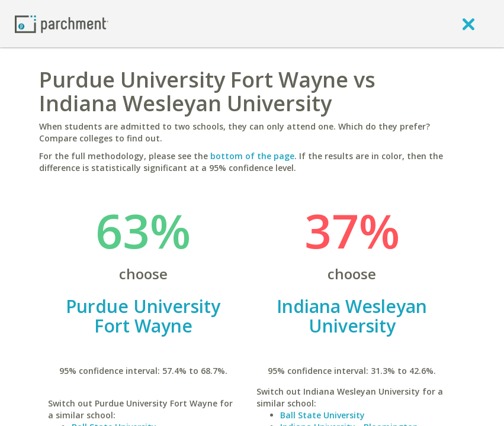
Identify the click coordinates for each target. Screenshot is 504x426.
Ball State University (322, 415)
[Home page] (62, 23)
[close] (468, 24)
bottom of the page (252, 156)
